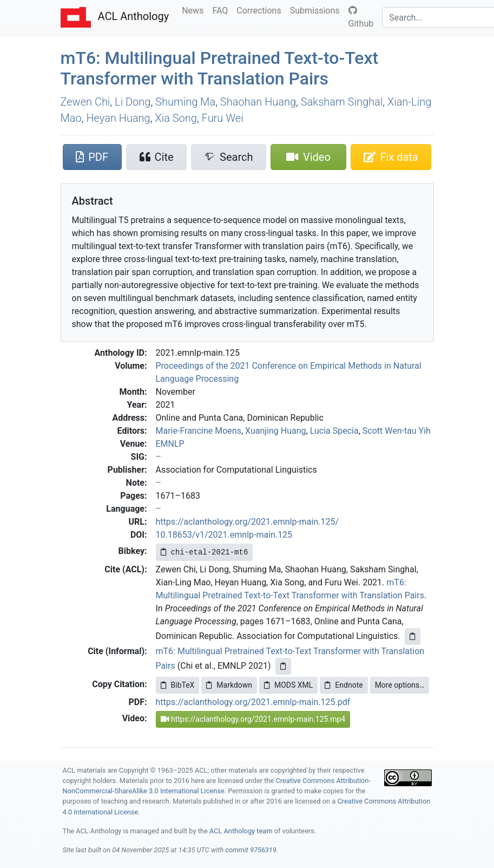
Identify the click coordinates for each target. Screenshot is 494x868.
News (195, 10)
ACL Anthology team (241, 831)
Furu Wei (223, 118)
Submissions (317, 10)
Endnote (344, 685)
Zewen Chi (85, 102)
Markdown (229, 685)
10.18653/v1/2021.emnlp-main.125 (224, 535)
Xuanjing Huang (276, 431)
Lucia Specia (334, 431)
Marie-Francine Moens (199, 431)
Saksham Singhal (342, 102)
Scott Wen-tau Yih (397, 431)
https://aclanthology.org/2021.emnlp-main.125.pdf (253, 702)
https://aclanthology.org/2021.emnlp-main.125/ (248, 522)
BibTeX (178, 685)
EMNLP (170, 444)
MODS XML (288, 685)
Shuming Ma (185, 102)
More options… (400, 685)
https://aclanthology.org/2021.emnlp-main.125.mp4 (253, 719)
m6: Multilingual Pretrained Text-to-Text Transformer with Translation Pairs (220, 68)
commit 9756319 (251, 850)
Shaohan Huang (258, 102)
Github (361, 17)
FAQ (222, 10)
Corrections (261, 10)
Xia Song (176, 118)
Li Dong (133, 102)
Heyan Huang (118, 118)
